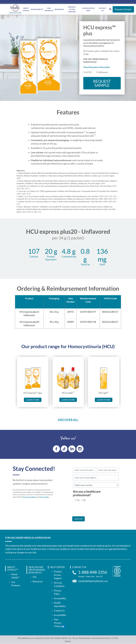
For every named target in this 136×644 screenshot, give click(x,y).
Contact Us (102, 9)
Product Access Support (58, 575)
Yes (78, 500)
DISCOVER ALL (68, 420)
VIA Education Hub (88, 9)
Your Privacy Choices (60, 623)
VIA (34, 577)
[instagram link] (80, 449)
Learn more (33, 400)
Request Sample (123, 9)
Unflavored (103, 72)
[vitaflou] (15, 9)
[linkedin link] (72, 449)
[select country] (96, 485)
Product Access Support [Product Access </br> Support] (72, 9)
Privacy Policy (44, 497)
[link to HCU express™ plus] (33, 378)
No (84, 500)
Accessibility (60, 598)
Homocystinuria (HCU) (91, 346)
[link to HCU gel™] (104, 378)
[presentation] (92, 511)
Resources (59, 9)
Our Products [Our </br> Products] (49, 9)
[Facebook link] (56, 449)
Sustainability (37, 9)
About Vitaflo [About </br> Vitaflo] (26, 9)
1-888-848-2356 (93, 572)
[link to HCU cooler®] (68, 378)
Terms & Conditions (29, 497)
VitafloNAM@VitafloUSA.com (93, 581)
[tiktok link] (64, 449)
